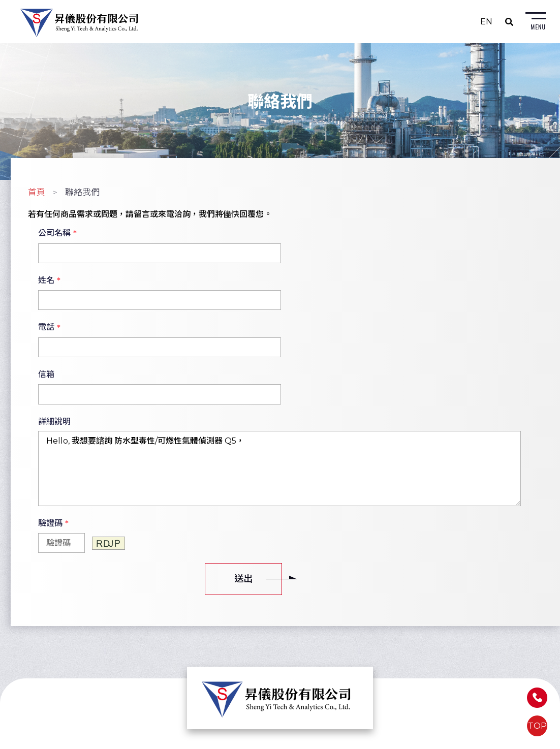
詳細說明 (54, 329)
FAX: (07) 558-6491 (390, 675)
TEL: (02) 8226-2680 (99, 661)
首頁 (37, 194)
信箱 (298, 282)
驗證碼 (53, 431)
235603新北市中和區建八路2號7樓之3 (129, 648)
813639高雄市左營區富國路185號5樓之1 (427, 648)
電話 (49, 282)
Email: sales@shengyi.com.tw (116, 689)
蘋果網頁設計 (355, 741)
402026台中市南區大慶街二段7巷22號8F (278, 654)
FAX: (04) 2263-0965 (246, 689)
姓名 (301, 235)
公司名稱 (57, 235)
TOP (537, 726)
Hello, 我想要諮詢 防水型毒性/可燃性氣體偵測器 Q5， (279, 376)
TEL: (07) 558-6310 (391, 661)
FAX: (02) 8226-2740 (98, 675)
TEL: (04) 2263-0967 (246, 675)
